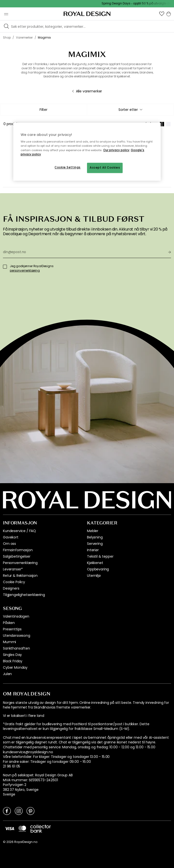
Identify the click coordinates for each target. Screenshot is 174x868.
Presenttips (12, 629)
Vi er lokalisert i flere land (23, 716)
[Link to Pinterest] (30, 811)
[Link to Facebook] (7, 811)
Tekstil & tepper (100, 556)
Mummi (9, 642)
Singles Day (12, 655)
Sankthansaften (16, 648)
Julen (7, 674)
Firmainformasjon (18, 550)
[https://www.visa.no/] (10, 828)
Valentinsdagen (16, 616)
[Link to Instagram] (19, 811)
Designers (11, 588)
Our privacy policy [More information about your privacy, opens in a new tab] (116, 150)
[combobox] (130, 110)
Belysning (95, 537)
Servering (95, 544)
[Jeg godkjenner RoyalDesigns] (5, 267)
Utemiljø (94, 576)
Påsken (9, 623)
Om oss (9, 544)
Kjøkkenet (95, 563)
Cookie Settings (68, 167)
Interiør (93, 550)
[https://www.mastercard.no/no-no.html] (22, 828)
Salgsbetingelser (17, 556)
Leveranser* (13, 569)
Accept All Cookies (105, 168)
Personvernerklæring (20, 563)
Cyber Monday (15, 667)
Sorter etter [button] (130, 110)
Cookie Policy (14, 582)
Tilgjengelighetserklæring (24, 595)
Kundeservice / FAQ (19, 531)
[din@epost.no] (84, 252)
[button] (162, 14)
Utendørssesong (17, 636)
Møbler (93, 531)
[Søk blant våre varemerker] (92, 26)
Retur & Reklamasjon (20, 576)
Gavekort (11, 537)
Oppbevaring (98, 569)
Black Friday (13, 661)
